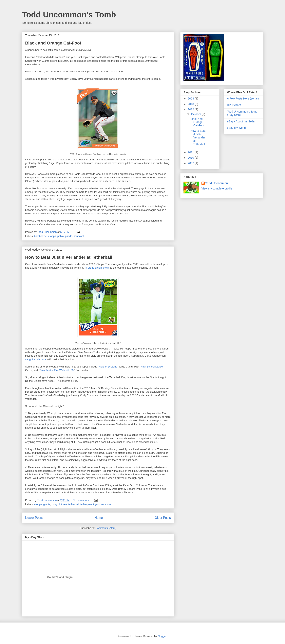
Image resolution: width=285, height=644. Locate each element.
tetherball (74, 504)
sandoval (79, 236)
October (196, 114)
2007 (191, 163)
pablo (61, 236)
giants (47, 504)
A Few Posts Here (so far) (243, 98)
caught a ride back (36, 359)
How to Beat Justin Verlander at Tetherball (69, 257)
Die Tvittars (234, 105)
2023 (191, 98)
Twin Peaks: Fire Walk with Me (57, 370)
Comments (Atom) (106, 528)
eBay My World (236, 128)
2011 (191, 152)
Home (99, 518)
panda (69, 236)
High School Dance (152, 367)
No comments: (81, 500)
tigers (96, 504)
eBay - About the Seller (241, 121)
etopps (52, 236)
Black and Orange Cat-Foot (53, 43)
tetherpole (86, 504)
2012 (191, 109)
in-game (90, 268)
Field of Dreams (108, 367)
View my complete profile (217, 188)
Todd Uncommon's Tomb (69, 15)
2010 (191, 158)
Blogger (162, 636)
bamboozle (41, 236)
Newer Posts (34, 518)
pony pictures (59, 504)
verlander (106, 504)
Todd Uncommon (217, 183)
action (98, 268)
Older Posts (163, 518)
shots (106, 268)
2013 (191, 104)
